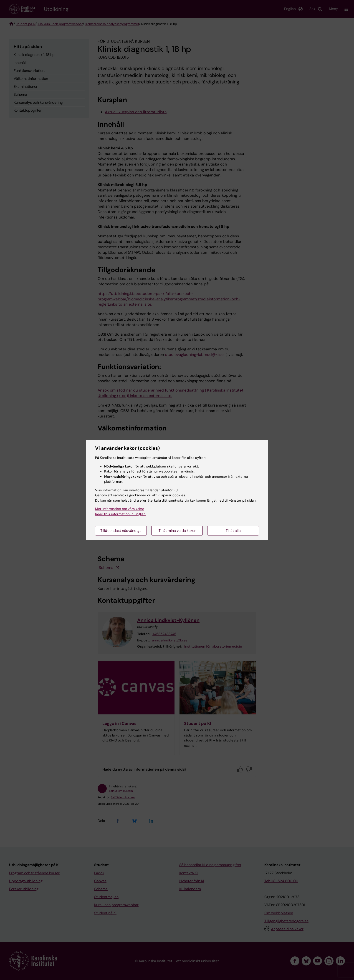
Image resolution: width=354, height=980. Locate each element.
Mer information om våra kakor (120, 509)
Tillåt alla (233, 531)
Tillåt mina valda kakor (177, 531)
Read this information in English (120, 514)
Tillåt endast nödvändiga (121, 531)
